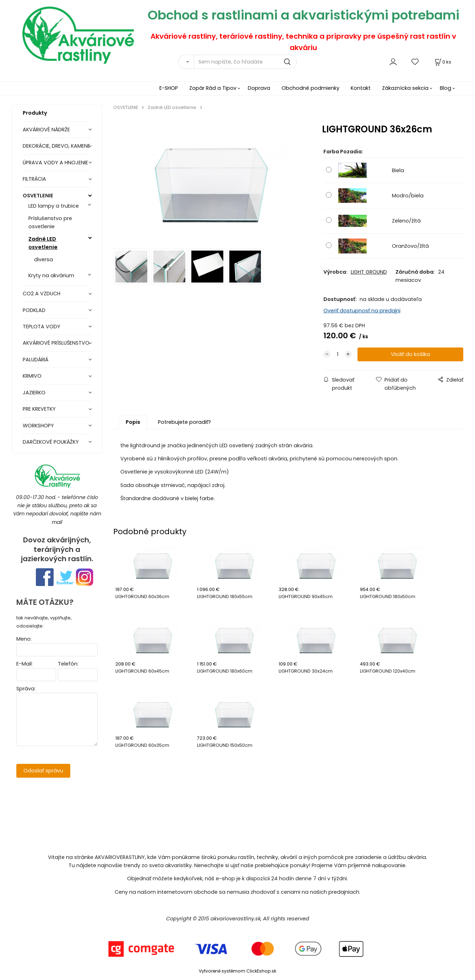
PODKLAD (34, 310)
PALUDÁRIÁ (36, 360)
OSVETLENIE (38, 196)
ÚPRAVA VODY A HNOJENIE (55, 163)
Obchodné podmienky (310, 88)
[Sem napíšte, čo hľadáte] (245, 62)
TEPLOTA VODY (42, 327)
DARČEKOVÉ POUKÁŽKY (51, 442)
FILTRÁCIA (34, 179)
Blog (446, 88)
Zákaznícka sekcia (405, 88)
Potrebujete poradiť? (184, 422)
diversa (43, 259)
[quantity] (338, 354)
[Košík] (442, 62)
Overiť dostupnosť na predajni (362, 311)
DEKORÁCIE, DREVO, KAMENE (56, 146)
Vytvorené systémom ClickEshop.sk (237, 971)
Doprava (259, 88)
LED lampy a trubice (54, 206)
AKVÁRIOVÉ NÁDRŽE (46, 130)
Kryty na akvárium (51, 275)
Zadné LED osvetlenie (43, 243)
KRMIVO (32, 376)
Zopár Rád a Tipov (213, 88)
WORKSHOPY (38, 426)
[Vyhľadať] (186, 62)
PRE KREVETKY (39, 409)
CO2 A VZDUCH (42, 294)
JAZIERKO (34, 393)
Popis (133, 422)
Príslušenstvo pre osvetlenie (50, 222)
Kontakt (361, 88)
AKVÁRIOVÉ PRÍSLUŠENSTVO (56, 343)
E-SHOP (169, 88)
